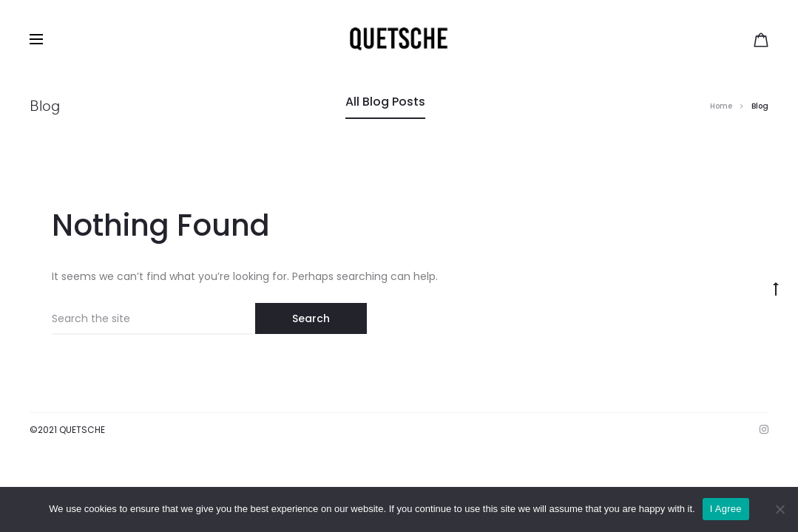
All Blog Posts (385, 102)
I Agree (726, 509)
